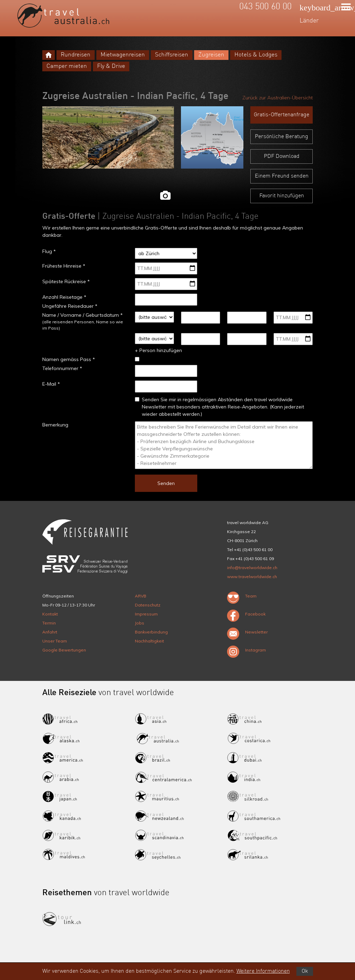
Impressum (146, 614)
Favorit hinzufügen (282, 196)
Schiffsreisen (172, 55)
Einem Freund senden (282, 176)
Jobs (140, 623)
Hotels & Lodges (256, 55)
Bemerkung (55, 425)
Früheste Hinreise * (64, 266)
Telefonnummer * (62, 368)
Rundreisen (76, 55)
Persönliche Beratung (282, 137)
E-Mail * (51, 384)
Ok (305, 971)
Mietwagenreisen (123, 55)
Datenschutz (148, 605)
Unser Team (55, 641)
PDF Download (282, 156)
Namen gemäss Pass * (69, 359)
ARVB (141, 596)
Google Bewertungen (64, 650)
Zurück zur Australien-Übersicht (278, 98)
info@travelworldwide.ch (252, 568)
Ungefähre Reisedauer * (70, 306)
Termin (49, 623)
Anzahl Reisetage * (64, 297)
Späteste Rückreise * (66, 281)
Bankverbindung (151, 632)
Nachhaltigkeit (149, 641)
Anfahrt (50, 632)
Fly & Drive (111, 66)
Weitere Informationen (263, 971)
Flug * (49, 251)
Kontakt (50, 614)
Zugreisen (211, 55)
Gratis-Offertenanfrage (282, 115)
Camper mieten (67, 66)
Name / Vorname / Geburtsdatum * (83, 315)
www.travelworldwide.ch (252, 577)
